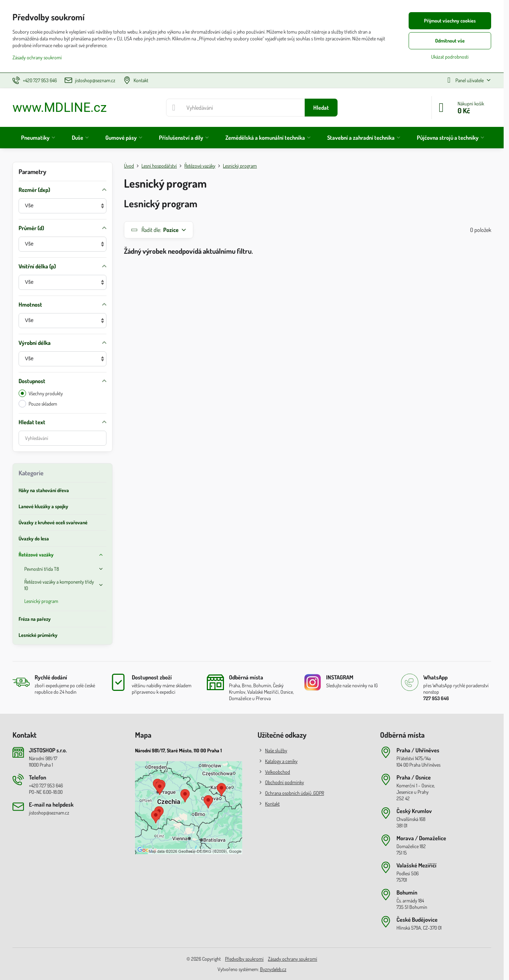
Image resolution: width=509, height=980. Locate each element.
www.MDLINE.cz (60, 108)
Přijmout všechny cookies (450, 21)
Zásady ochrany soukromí (293, 959)
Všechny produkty (41, 393)
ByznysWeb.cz (273, 969)
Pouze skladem (38, 404)
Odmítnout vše (450, 41)
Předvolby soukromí (244, 959)
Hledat (321, 108)
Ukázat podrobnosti (450, 57)
